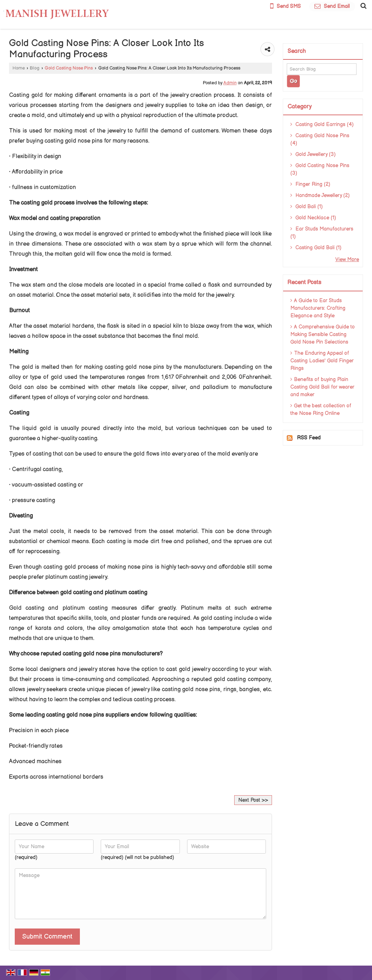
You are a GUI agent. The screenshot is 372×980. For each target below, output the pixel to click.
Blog (35, 68)
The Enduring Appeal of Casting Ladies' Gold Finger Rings (322, 361)
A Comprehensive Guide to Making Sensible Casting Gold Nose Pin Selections (323, 334)
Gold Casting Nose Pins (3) (320, 169)
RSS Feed (309, 438)
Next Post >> (253, 800)
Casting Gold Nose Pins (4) (320, 139)
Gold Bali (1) (307, 207)
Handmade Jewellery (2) (320, 195)
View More (347, 259)
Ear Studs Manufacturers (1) (322, 233)
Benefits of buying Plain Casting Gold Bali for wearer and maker (322, 387)
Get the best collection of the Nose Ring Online (321, 410)
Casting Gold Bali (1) (316, 248)
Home (19, 68)
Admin (230, 83)
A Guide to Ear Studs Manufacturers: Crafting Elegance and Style (318, 308)
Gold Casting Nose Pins (69, 68)
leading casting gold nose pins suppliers (76, 715)
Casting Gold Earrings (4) (322, 124)
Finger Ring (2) (310, 184)
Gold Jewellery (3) (313, 154)
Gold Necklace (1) (313, 218)
